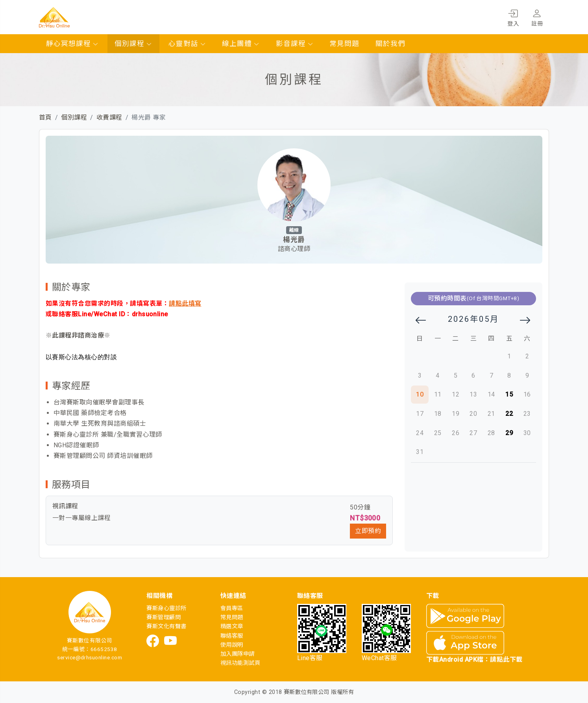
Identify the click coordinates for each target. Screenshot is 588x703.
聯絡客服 (232, 636)
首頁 (45, 117)
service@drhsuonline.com (90, 657)
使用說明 (232, 645)
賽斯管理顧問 (164, 617)
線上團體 (241, 44)
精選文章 (232, 626)
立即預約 (368, 531)
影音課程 (295, 44)
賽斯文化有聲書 (166, 626)
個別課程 (133, 44)
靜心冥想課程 (72, 44)
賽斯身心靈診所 (166, 608)
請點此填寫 (185, 304)
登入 (513, 17)
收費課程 (109, 117)
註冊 (537, 17)
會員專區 (232, 608)
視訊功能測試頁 (240, 663)
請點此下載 (506, 660)
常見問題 (344, 44)
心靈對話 (187, 44)
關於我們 (390, 44)
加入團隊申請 (238, 654)
